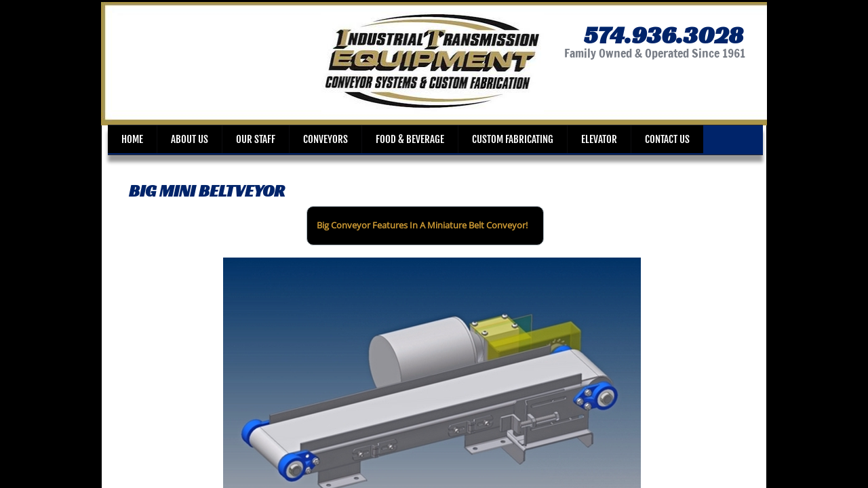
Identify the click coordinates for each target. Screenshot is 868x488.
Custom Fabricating (513, 139)
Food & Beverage (410, 139)
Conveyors (325, 139)
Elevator (599, 139)
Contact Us (667, 139)
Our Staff (256, 139)
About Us (190, 139)
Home (132, 139)
